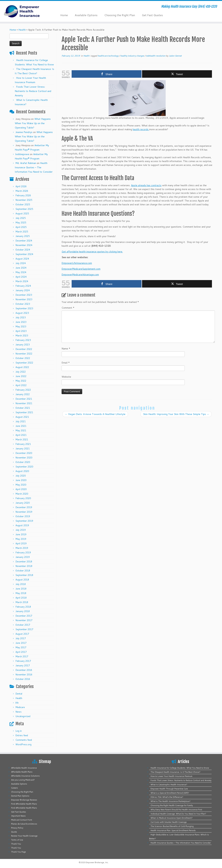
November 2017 (24, 620)
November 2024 (24, 245)
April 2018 (21, 598)
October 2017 (23, 625)
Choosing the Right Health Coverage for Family (172, 805)
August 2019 (22, 525)
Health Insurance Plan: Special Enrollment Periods (173, 830)
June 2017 (21, 643)
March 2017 (22, 656)
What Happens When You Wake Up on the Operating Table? (33, 123)
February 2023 (23, 340)
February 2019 (23, 552)
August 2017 (22, 634)
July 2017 (21, 638)
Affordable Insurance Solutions (25, 776)
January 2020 (23, 503)
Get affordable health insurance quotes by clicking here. (92, 252)
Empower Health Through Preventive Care (169, 789)
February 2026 (23, 195)
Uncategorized (23, 716)
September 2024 (24, 254)
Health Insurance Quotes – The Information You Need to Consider (34, 167)
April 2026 (21, 186)
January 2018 (23, 611)
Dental (19, 694)
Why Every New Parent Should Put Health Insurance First (176, 810)
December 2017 (24, 616)
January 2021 (23, 449)
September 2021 (24, 412)
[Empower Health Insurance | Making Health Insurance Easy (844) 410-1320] (26, 11)
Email (66, 363)
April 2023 (21, 331)
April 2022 (21, 385)
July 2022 (21, 372)
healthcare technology (108, 56)
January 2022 (23, 394)
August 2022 (22, 367)
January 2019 (23, 557)
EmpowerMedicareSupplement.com (81, 269)
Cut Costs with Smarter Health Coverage (169, 822)
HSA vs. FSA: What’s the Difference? (167, 797)
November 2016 (24, 675)
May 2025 (21, 223)
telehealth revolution (156, 56)
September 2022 (24, 363)
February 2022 (23, 390)
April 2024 (21, 277)
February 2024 (23, 286)
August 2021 (22, 417)
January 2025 (23, 236)
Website (66, 377)
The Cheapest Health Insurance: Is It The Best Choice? (175, 772)
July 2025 (21, 218)
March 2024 (22, 281)
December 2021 (24, 399)
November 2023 (24, 299)
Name (66, 349)
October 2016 (23, 679)
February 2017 (23, 661)
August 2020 (22, 471)
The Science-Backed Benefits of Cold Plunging (172, 826)
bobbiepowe (22, 154)
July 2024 (21, 263)
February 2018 (23, 607)
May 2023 (21, 326)
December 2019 (24, 507)
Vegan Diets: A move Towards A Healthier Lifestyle (95, 414)
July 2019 (21, 530)
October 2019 (23, 516)
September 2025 (24, 209)
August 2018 (22, 580)
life (17, 703)
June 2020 (21, 480)
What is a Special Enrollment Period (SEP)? (170, 793)
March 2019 (22, 548)
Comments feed (24, 740)
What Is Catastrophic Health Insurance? (169, 785)
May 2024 (21, 272)
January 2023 (23, 345)
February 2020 (23, 498)
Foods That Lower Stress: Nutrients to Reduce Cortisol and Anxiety (33, 91)
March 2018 (22, 602)
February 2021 (23, 444)
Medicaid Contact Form (22, 820)
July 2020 (21, 476)
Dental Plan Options (20, 796)
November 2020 (24, 458)
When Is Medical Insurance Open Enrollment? (172, 818)
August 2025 (22, 213)
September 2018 (24, 575)
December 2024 (24, 241)
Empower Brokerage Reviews (24, 800)
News (18, 712)
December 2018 (24, 562)
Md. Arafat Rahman (26, 163)
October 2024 (23, 250)
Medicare (20, 707)
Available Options (86, 15)
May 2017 (21, 647)
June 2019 (21, 534)
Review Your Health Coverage (24, 836)
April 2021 (21, 435)
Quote (14, 832)
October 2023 (23, 304)
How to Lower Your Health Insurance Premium (171, 776)
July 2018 (21, 584)
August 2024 (22, 259)
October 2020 (23, 462)
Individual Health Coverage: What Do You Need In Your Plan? (178, 814)
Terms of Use (17, 840)
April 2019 (21, 543)
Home (64, 15)
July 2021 (21, 421)
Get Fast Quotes (152, 15)
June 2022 (21, 376)
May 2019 (21, 539)
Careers (14, 788)
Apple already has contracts (146, 185)
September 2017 (24, 629)
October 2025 (23, 204)
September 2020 (24, 467)
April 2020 (21, 489)
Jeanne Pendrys (24, 132)
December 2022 (24, 349)
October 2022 (23, 358)
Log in (19, 731)
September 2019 (24, 521)
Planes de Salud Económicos (24, 824)
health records (141, 129)
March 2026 (22, 191)
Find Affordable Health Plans (24, 804)
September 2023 (24, 308)
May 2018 (21, 593)
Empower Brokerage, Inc (97, 862)
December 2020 (24, 453)
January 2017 (23, 665)
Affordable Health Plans (22, 772)
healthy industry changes (133, 56)
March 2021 (22, 439)
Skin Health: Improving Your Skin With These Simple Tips (176, 414)
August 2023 (22, 313)
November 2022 (24, 354)
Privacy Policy (17, 828)
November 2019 (24, 512)
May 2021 (21, 430)
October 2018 (23, 571)
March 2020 (22, 494)
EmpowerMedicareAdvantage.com (80, 274)
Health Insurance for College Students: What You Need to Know (180, 768)
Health (22, 30)
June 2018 (21, 589)
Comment (68, 308)
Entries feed (22, 735)
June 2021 (21, 426)
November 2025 (24, 200)
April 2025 (21, 227)
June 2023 (21, 322)
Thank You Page (18, 852)
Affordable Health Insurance (24, 768)
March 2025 (22, 232)
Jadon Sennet (175, 56)
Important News (18, 816)
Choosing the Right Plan (120, 15)
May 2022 (21, 381)
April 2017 (21, 652)
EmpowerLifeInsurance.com (77, 263)
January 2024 (23, 290)
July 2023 (21, 317)
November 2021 (24, 403)
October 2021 (23, 408)
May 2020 (21, 485)
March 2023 (22, 336)
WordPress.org (23, 744)
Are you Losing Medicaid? (23, 780)
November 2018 (24, 566)
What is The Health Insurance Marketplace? (170, 801)
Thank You (16, 844)
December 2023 (24, 295)
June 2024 (21, 268)
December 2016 (24, 670)
